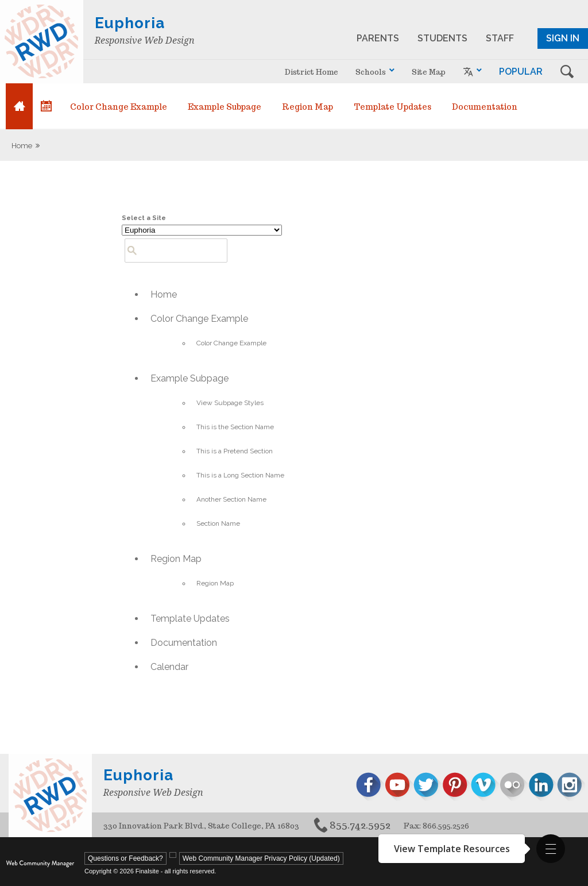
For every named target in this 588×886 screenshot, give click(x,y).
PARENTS (378, 38)
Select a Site (144, 218)
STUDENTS (442, 38)
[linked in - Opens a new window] (543, 787)
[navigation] (375, 72)
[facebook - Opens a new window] (370, 787)
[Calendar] (46, 106)
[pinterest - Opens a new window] (457, 787)
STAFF (500, 38)
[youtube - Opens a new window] (399, 787)
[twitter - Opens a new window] (428, 787)
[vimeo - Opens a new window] (485, 787)
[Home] (19, 106)
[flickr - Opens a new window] (514, 787)
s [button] (567, 72)
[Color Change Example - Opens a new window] (119, 106)
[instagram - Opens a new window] (571, 787)
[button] (551, 849)
